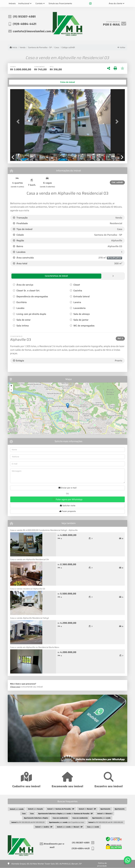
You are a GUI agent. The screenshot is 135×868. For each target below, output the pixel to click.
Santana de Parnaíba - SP (40, 48)
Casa (57, 48)
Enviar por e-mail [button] (67, 488)
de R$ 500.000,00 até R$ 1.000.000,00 (106, 822)
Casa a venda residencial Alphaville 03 (28, 589)
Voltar (121, 48)
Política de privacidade (102, 864)
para (17, 809)
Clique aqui (15, 687)
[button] (19, 121)
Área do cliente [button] (115, 3)
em (61, 809)
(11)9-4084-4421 (25, 24)
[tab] (18, 82)
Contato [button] (39, 3)
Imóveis (12, 3)
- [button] (11, 390)
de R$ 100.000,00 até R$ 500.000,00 (28, 822)
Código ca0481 (68, 48)
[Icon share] (90, 3)
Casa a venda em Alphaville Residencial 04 (30, 559)
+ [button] (11, 386)
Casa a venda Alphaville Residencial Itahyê (29, 618)
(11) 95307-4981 (25, 17)
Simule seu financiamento (60, 3)
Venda (23, 48)
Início (13, 48)
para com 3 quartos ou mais (67, 822)
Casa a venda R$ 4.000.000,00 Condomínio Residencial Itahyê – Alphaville (44, 530)
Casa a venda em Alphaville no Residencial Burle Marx (35, 647)
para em (65, 813)
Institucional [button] (24, 3)
